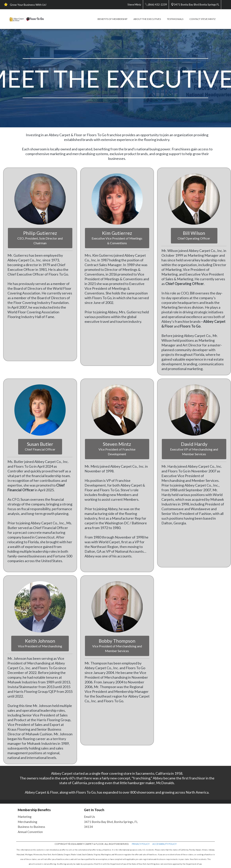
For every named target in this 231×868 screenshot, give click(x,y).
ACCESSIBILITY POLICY (164, 844)
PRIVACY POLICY (141, 844)
